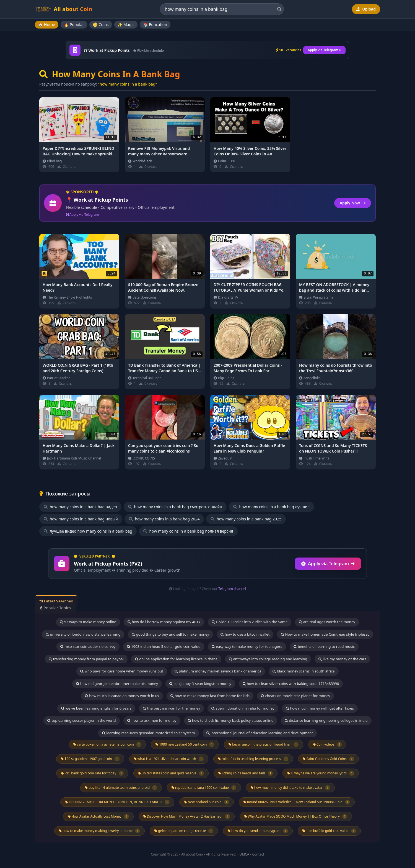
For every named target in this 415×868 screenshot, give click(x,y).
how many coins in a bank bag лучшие (271, 507)
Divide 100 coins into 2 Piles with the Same (250, 622)
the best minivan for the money (171, 708)
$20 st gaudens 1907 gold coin (90, 759)
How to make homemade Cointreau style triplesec (325, 634)
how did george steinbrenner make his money (117, 684)
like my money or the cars (342, 659)
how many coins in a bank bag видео (80, 507)
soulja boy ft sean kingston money (200, 684)
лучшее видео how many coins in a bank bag (88, 531)
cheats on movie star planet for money (295, 696)
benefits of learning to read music (324, 646)
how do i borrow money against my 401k (164, 622)
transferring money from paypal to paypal (86, 659)
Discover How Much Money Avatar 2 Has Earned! (187, 816)
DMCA (244, 854)
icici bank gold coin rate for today (92, 773)
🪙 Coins (101, 25)
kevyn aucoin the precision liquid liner (263, 744)
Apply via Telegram (328, 564)
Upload (366, 9)
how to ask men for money (152, 720)
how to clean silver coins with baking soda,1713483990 (291, 684)
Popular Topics (58, 608)
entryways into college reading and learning (268, 659)
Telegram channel (232, 589)
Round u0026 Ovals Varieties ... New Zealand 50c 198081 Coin (297, 802)
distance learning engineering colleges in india (326, 720)
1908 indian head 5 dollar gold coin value (164, 646)
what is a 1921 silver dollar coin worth (169, 759)
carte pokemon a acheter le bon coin (107, 744)
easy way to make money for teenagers (247, 646)
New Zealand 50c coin (206, 802)
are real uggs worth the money (327, 622)
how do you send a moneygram (258, 831)
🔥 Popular (74, 25)
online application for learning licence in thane (176, 659)
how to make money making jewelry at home (99, 831)
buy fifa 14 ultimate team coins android (121, 788)
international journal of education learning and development (260, 733)
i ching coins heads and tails (246, 773)
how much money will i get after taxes (320, 708)
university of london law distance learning (83, 634)
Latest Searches (59, 601)
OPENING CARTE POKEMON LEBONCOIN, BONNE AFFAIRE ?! (117, 802)
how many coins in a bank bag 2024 (164, 519)
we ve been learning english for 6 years (96, 708)
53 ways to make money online (88, 622)
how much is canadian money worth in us (122, 696)
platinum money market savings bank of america (218, 671)
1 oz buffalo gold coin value (329, 831)
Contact (258, 854)
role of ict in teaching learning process (253, 759)
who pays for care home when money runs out (122, 671)
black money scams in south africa (304, 671)
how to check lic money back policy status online (231, 720)
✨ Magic (126, 25)
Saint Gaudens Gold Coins (328, 759)
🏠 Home (47, 25)
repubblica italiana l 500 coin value (204, 788)
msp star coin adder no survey (88, 646)
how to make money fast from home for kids (210, 696)
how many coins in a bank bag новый (81, 519)
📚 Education (155, 25)
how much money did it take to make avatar (290, 788)
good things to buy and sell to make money (170, 634)
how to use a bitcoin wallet (245, 634)
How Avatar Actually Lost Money (98, 816)
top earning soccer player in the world (81, 720)
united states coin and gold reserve (171, 773)
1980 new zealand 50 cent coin (185, 744)
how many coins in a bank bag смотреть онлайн (175, 507)
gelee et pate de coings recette (184, 831)
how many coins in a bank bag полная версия (188, 531)
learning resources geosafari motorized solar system (149, 733)
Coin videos (327, 744)
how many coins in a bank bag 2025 (246, 519)
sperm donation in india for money (243, 708)
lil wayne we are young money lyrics (321, 773)
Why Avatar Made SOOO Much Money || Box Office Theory (296, 816)
